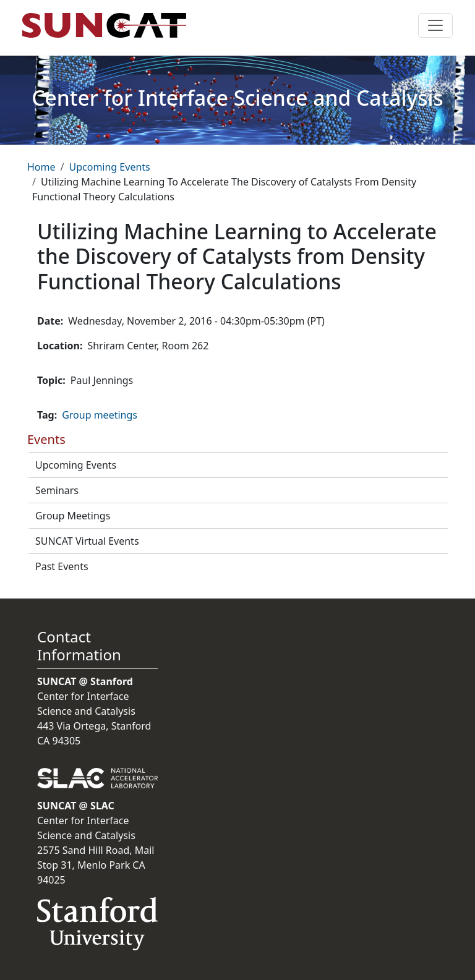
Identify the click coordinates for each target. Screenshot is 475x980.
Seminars (57, 490)
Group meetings (100, 415)
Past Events (62, 566)
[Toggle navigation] (435, 25)
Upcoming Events (109, 167)
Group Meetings (73, 516)
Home (41, 167)
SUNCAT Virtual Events (87, 541)
